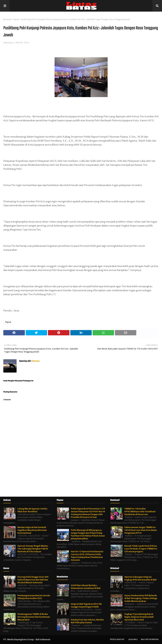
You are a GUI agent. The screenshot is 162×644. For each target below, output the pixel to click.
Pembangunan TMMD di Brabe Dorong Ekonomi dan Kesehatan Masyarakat (34, 617)
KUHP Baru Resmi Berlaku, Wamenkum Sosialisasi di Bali (86, 587)
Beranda (7, 19)
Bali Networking (150, 639)
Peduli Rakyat (117, 639)
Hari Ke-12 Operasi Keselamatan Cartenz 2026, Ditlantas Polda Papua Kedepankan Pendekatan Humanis (87, 556)
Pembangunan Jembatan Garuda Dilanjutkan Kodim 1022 (34, 597)
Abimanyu (8, 43)
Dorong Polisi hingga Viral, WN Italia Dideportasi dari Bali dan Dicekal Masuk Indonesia (33, 580)
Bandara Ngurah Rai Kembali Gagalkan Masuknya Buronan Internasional (32, 530)
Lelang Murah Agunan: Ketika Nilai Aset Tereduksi (32, 510)
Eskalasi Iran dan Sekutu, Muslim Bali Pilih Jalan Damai (87, 621)
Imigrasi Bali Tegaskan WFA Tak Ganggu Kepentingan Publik (86, 605)
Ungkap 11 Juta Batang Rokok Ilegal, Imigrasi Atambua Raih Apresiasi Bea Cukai (139, 617)
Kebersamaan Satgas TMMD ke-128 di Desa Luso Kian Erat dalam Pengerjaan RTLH (141, 530)
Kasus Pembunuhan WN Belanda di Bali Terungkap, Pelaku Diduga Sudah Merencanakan (141, 598)
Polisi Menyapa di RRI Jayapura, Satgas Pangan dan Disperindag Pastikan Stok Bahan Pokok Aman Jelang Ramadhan (88, 534)
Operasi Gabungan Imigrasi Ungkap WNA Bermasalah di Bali (140, 578)
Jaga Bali (133, 639)
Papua (16, 19)
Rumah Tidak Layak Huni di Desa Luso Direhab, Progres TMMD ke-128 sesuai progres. (141, 549)
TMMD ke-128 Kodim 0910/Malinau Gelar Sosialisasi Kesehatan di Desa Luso (140, 512)
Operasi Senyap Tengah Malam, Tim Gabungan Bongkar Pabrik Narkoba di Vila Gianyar (33, 549)
